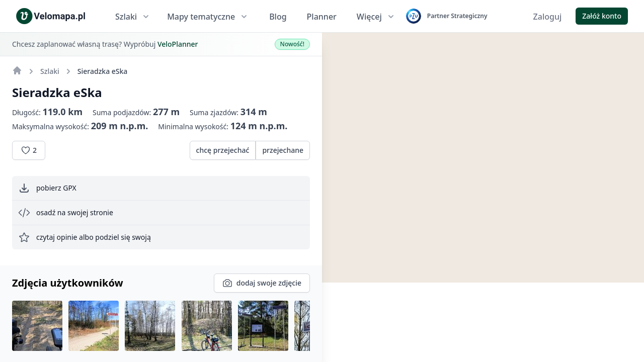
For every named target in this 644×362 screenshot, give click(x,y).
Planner (322, 17)
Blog (278, 17)
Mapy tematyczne (208, 17)
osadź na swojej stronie (66, 213)
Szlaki (133, 17)
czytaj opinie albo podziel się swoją (85, 237)
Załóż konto (602, 16)
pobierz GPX (47, 188)
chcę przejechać (223, 150)
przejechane (283, 150)
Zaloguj (548, 17)
